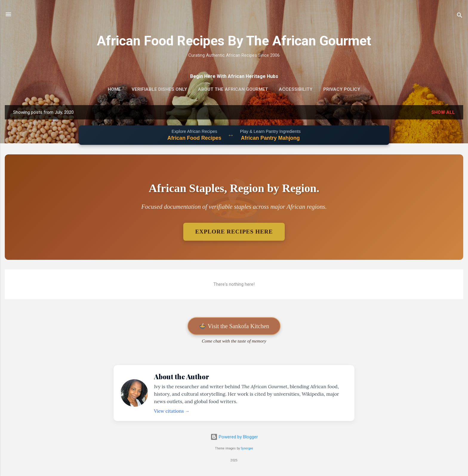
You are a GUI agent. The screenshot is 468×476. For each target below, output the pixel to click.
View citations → (172, 411)
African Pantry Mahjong (270, 138)
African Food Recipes (194, 138)
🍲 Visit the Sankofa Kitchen (234, 326)
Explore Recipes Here (234, 232)
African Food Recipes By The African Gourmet (234, 41)
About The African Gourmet (233, 89)
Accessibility (296, 89)
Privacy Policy (342, 89)
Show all (443, 112)
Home (114, 89)
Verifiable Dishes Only (159, 89)
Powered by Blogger (234, 437)
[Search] (460, 16)
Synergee (247, 448)
